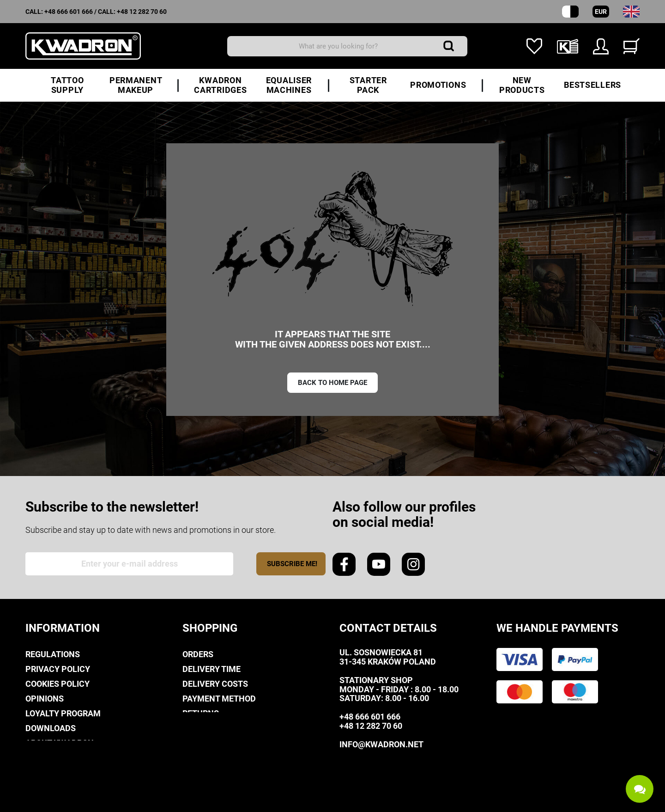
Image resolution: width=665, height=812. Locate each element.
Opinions (45, 699)
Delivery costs (215, 684)
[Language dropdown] (631, 12)
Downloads (51, 728)
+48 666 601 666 (69, 12)
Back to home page (332, 383)
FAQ (190, 728)
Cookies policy (57, 684)
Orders (198, 654)
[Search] (347, 46)
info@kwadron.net (381, 744)
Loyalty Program (63, 713)
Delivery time (212, 669)
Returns (201, 713)
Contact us (50, 758)
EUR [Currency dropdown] (601, 12)
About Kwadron (60, 743)
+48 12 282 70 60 (142, 12)
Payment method (219, 699)
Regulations (53, 654)
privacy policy (58, 669)
